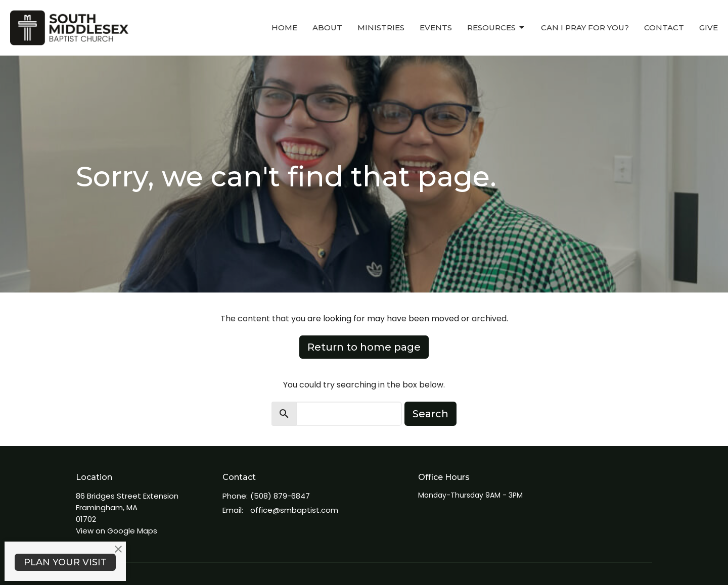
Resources (496, 28)
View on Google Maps (117, 531)
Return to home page (364, 347)
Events (436, 28)
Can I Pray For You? (585, 28)
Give (709, 28)
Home (284, 28)
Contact (664, 28)
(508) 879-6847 (280, 496)
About (327, 28)
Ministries (381, 28)
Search (430, 414)
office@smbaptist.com (294, 510)
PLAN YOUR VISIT (65, 562)
